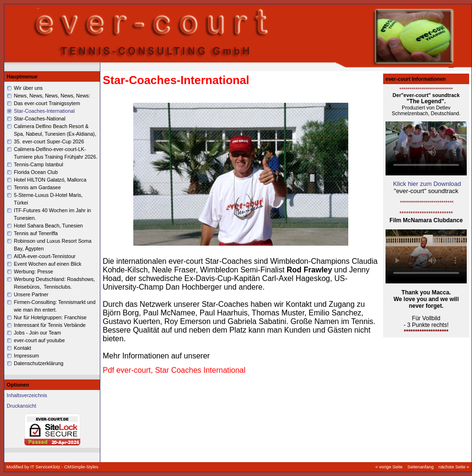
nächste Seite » (454, 467)
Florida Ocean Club (36, 172)
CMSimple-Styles (81, 467)
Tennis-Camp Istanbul (38, 164)
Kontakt (22, 348)
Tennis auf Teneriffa (36, 233)
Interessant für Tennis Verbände (50, 325)
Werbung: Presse (34, 271)
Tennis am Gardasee (37, 187)
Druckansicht (21, 406)
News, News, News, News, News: (52, 96)
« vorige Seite (389, 467)
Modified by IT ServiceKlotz (34, 467)
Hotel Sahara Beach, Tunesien (48, 226)
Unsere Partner (31, 294)
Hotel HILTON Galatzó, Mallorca (50, 180)
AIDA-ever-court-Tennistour (45, 256)
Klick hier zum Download (427, 184)
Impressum (27, 356)
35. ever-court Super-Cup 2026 (49, 141)
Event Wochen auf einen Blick (48, 264)
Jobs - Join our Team (38, 333)
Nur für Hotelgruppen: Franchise (50, 317)
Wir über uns (28, 88)
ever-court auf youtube (39, 340)
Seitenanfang (421, 467)
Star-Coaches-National (40, 119)
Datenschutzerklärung (39, 363)
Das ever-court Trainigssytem (47, 103)
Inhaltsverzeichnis (27, 395)
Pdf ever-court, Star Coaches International (174, 370)
